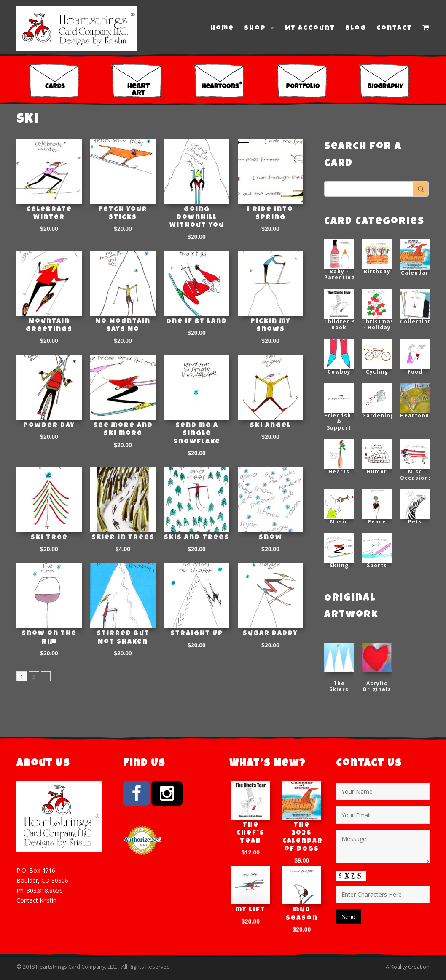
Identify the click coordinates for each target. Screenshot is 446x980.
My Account (310, 29)
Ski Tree (49, 538)
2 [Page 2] (34, 677)
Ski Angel (270, 426)
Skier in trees (123, 538)
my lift (251, 910)
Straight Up (197, 634)
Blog (356, 29)
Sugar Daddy (270, 634)
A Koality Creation (408, 967)
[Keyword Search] (369, 189)
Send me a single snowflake (197, 434)
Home (222, 29)
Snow (271, 538)
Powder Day (49, 426)
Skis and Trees (197, 538)
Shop (259, 28)
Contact (394, 29)
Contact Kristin (36, 900)
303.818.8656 (45, 891)
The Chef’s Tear (251, 833)
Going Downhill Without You (197, 218)
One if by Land (197, 322)
